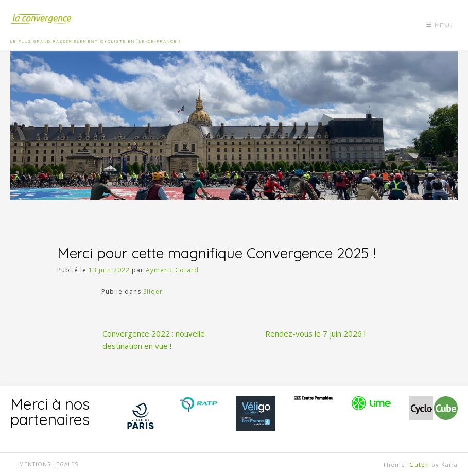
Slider (153, 292)
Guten (419, 464)
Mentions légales (49, 464)
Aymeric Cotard (172, 270)
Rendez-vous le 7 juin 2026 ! (315, 333)
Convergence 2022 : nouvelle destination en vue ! (154, 340)
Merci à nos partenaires (50, 412)
